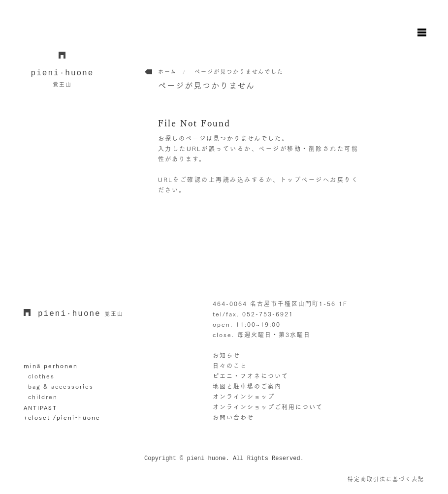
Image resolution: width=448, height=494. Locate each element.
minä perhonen (51, 366)
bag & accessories (61, 386)
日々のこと (230, 366)
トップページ (302, 180)
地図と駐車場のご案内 (247, 386)
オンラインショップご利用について (268, 407)
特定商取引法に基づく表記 (386, 479)
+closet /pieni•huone (62, 417)
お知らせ (226, 355)
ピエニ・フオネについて (251, 376)
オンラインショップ (244, 397)
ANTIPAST (40, 408)
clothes (41, 376)
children (43, 397)
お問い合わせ (233, 417)
